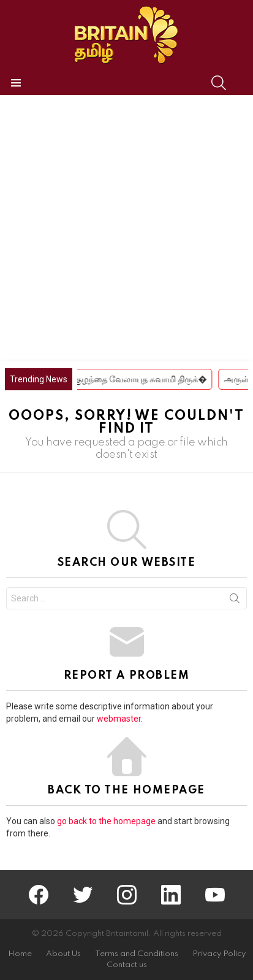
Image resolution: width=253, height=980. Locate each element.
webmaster (119, 719)
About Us (63, 954)
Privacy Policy (219, 954)
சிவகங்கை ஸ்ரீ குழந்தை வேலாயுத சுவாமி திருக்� (119, 379)
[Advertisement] (126, 228)
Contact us (127, 965)
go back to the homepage (106, 821)
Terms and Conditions (137, 954)
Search (235, 601)
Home (20, 954)
